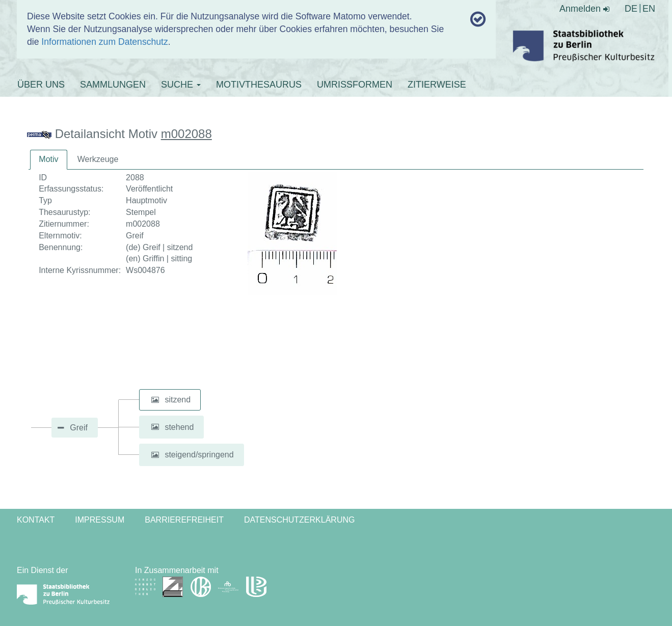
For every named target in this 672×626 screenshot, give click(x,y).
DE (631, 9)
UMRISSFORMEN (355, 85)
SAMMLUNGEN (113, 85)
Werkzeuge (98, 159)
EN (649, 9)
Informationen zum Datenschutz (104, 42)
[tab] (48, 160)
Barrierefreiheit (184, 520)
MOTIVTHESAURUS (259, 85)
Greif (79, 428)
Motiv (48, 159)
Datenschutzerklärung (300, 520)
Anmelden (584, 9)
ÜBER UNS (41, 85)
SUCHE (181, 85)
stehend (179, 427)
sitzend (178, 400)
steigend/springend (199, 455)
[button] (155, 400)
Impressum (100, 520)
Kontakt (36, 520)
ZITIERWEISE (437, 85)
